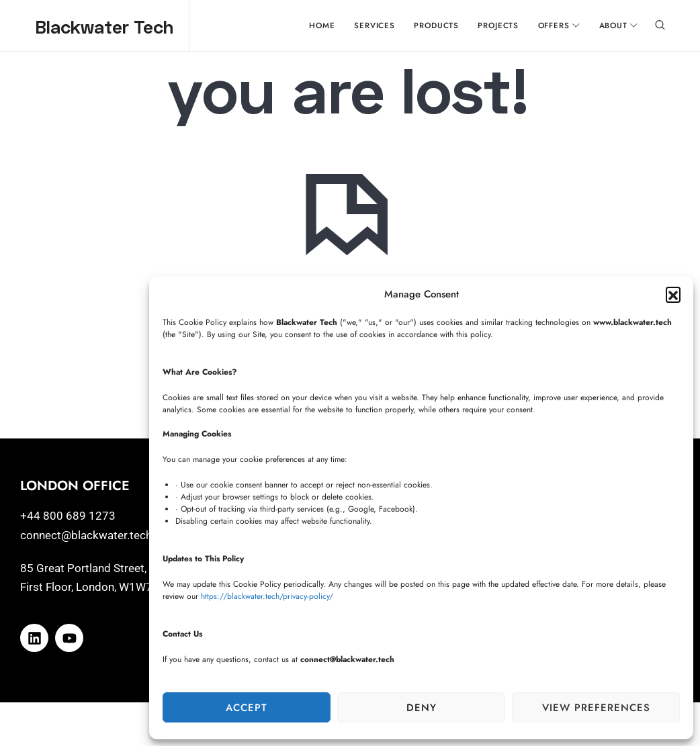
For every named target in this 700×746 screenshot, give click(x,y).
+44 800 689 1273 (68, 518)
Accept (247, 708)
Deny (422, 708)
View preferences (596, 708)
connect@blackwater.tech (86, 538)
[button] (673, 294)
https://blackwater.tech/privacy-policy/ (267, 596)
